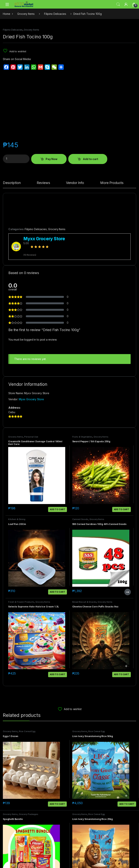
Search (118, 4)
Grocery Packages (29, 814)
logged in (30, 340)
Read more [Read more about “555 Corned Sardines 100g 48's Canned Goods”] (128, 592)
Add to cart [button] (57, 509)
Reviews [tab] (43, 183)
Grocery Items (26, 14)
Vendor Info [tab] (75, 183)
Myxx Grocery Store (31, 399)
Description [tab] (12, 183)
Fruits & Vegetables (82, 437)
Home (6, 14)
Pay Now (52, 159)
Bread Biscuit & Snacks (84, 602)
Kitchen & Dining (17, 519)
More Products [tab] (112, 183)
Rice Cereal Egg (27, 731)
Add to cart (91, 159)
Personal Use (31, 437)
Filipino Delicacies (55, 14)
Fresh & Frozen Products (21, 602)
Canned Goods (80, 519)
